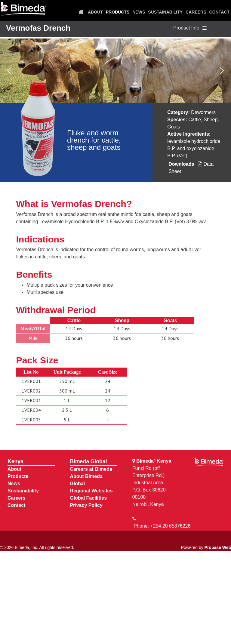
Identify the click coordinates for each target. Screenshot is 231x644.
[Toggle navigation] (205, 28)
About (14, 469)
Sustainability (23, 491)
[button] (9, 71)
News (14, 484)
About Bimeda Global (86, 480)
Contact (17, 505)
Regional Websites (91, 491)
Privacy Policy (86, 505)
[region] (115, 71)
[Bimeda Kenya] (23, 9)
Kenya (15, 461)
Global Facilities (88, 498)
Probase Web (218, 547)
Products (18, 476)
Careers (17, 498)
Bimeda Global (88, 461)
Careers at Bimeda (91, 469)
